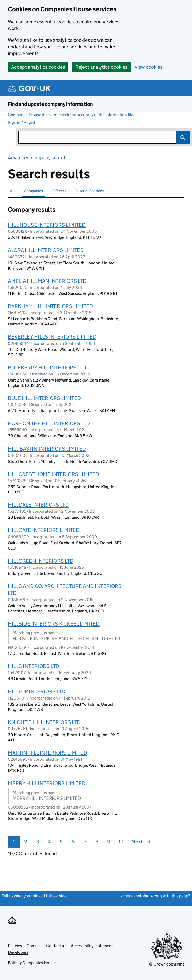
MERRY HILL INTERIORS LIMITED (47, 783)
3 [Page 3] (38, 842)
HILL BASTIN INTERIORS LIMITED (47, 449)
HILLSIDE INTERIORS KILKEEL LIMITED (54, 624)
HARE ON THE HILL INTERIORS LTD (49, 423)
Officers (59, 191)
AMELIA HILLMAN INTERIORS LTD (47, 281)
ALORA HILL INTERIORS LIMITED (46, 250)
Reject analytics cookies (101, 67)
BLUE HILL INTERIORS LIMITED (44, 398)
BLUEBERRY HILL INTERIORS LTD (47, 368)
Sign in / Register (23, 123)
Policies (15, 946)
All (12, 191)
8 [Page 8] (97, 842)
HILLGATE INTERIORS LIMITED (44, 530)
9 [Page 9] (109, 842)
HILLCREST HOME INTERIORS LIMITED (53, 474)
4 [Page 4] (50, 842)
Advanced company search (37, 158)
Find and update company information (50, 104)
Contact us (56, 946)
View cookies (149, 67)
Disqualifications (90, 191)
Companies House (39, 963)
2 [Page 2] (26, 842)
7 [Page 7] (85, 842)
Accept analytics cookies (38, 67)
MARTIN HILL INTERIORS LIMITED (48, 753)
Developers (18, 952)
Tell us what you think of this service (34, 896)
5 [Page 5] (61, 842)
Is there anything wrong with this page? (155, 896)
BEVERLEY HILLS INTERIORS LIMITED (52, 337)
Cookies (34, 946)
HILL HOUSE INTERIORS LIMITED (47, 225)
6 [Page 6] (73, 842)
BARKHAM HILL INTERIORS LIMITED (50, 306)
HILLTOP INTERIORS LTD (37, 691)
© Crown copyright (167, 964)
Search (183, 137)
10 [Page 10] (121, 842)
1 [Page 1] (14, 842)
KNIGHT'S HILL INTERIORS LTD (44, 722)
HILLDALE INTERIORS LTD (38, 505)
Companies (33, 191)
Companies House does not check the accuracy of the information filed (72, 115)
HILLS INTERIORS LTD (34, 666)
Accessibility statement (92, 946)
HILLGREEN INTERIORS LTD (41, 561)
